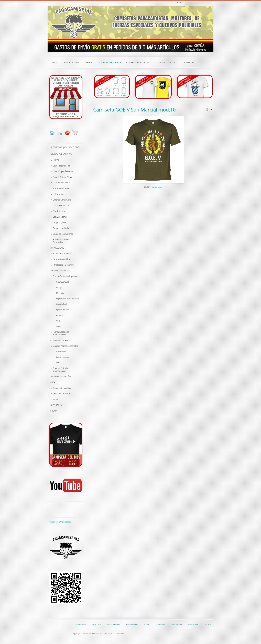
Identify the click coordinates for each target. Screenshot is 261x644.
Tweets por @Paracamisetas (61, 522)
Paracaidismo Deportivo (63, 265)
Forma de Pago (176, 624)
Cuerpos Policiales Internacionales (61, 370)
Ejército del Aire (62, 310)
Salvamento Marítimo (62, 388)
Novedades (56, 405)
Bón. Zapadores (60, 217)
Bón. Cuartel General (62, 188)
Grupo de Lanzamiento (63, 234)
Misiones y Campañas (61, 377)
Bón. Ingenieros (60, 211)
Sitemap (54, 411)
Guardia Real (61, 304)
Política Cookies (132, 624)
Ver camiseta (157, 187)
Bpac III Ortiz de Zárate (63, 177)
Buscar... (181, 3)
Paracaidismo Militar (62, 259)
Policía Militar (58, 194)
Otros (58, 363)
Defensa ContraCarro (62, 200)
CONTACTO (189, 62)
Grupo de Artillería (61, 228)
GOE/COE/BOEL (63, 282)
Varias (55, 399)
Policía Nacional (63, 357)
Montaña (60, 293)
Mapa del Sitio (193, 624)
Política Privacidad (114, 624)
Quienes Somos (80, 624)
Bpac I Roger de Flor (61, 166)
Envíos (147, 624)
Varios (59, 326)
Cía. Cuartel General (61, 183)
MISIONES (160, 62)
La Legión (60, 287)
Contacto (207, 624)
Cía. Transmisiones (61, 206)
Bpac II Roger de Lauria (63, 171)
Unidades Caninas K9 (62, 394)
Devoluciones (160, 624)
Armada (59, 315)
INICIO (55, 62)
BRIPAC (56, 160)
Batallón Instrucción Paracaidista (61, 241)
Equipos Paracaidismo (62, 254)
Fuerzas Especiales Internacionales (61, 333)
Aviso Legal (96, 624)
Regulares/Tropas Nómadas (68, 298)
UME (58, 321)
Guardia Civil (61, 352)
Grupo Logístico (60, 222)
